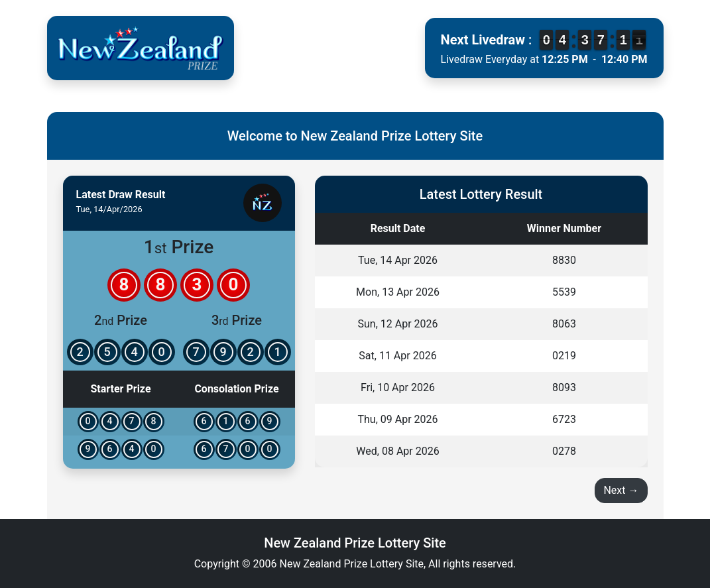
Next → (621, 490)
